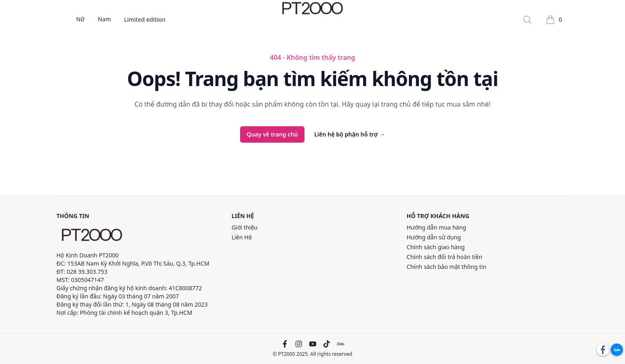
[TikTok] (327, 344)
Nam (104, 20)
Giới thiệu (245, 227)
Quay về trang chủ (272, 134)
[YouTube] (313, 344)
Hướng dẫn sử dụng (434, 237)
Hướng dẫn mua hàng (436, 227)
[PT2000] (92, 235)
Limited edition (145, 20)
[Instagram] (299, 344)
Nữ (81, 20)
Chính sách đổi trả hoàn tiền (445, 257)
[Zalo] (341, 344)
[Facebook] (285, 344)
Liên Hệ (242, 237)
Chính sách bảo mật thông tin (446, 267)
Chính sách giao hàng (436, 247)
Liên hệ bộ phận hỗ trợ (350, 134)
